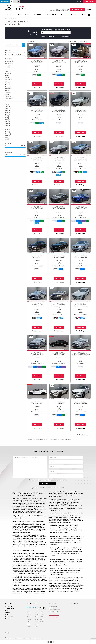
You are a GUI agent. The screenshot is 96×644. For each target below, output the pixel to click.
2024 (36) (8, 108)
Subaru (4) (8, 92)
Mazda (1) (8, 85)
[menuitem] (10, 15)
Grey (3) (7, 138)
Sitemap (20, 638)
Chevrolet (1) (9, 79)
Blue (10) (8, 140)
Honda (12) (8, 74)
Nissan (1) (8, 87)
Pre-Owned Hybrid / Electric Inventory (15, 55)
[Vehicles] (56, 33)
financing (44, 510)
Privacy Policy (62, 488)
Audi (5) (7, 75)
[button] (5, 1)
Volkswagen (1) (9, 98)
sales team (26, 540)
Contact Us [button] (54, 617)
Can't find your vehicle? (66, 37)
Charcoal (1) (8, 134)
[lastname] (66, 462)
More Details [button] (37, 84)
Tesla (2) (8, 94)
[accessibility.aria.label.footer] (51, 642)
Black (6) (8, 132)
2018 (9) (7, 120)
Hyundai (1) (8, 83)
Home (6, 18)
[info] (30, 467)
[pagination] (88, 435)
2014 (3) (7, 125)
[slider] (25, 147)
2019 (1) (7, 118)
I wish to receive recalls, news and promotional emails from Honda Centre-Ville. (49, 480)
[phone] (66, 467)
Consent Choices (41, 638)
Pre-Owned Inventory (15, 53)
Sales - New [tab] (42, 607)
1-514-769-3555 (65, 9)
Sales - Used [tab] (42, 609)
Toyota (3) (8, 96)
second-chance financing (28, 511)
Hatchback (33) (9, 61)
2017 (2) (7, 122)
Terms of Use (26, 638)
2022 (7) (7, 112)
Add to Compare (38, 88)
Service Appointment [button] (78, 10)
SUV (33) (8, 67)
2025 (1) (7, 106)
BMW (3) (8, 77)
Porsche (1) (8, 91)
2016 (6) (7, 124)
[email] (66, 471)
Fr (90, 10)
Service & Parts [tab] (31, 607)
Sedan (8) (8, 65)
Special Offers (39, 15)
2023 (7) (7, 110)
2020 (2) (7, 116)
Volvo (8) (8, 100)
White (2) (8, 136)
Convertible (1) (9, 63)
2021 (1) (7, 114)
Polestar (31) (9, 89)
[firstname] (66, 458)
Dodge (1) (8, 81)
